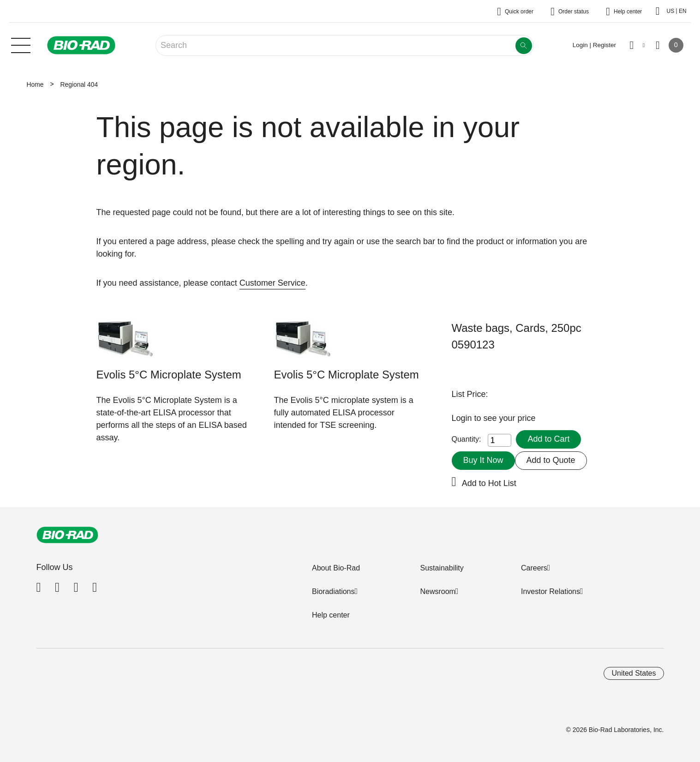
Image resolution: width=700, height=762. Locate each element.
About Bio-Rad (336, 568)
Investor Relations (550, 591)
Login (463, 418)
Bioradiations (333, 591)
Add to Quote (551, 460)
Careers (534, 568)
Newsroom (437, 591)
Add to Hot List (489, 483)
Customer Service (272, 283)
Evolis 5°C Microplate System (169, 375)
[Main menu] (21, 44)
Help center (331, 615)
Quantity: (467, 439)
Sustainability (442, 568)
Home (35, 84)
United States (634, 673)
